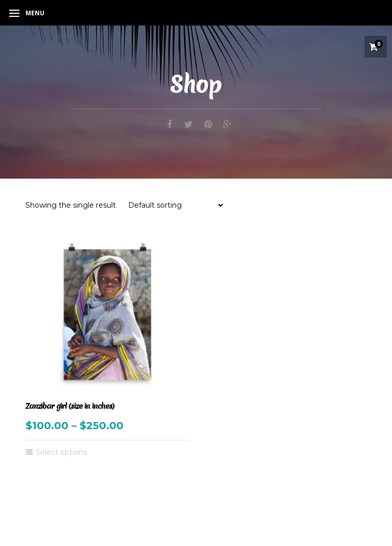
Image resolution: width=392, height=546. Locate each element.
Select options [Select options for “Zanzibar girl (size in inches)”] (61, 452)
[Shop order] (175, 205)
